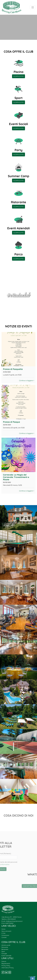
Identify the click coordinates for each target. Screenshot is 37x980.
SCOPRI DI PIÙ (18, 76)
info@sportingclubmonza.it (14, 921)
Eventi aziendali (6, 956)
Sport (3, 951)
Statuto (4, 961)
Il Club (3, 933)
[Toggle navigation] (33, 7)
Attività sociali (6, 945)
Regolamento (6, 963)
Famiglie (4, 954)
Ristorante (5, 947)
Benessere (5, 949)
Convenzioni (5, 935)
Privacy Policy (6, 966)
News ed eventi (6, 931)
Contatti (4, 937)
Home (3, 929)
